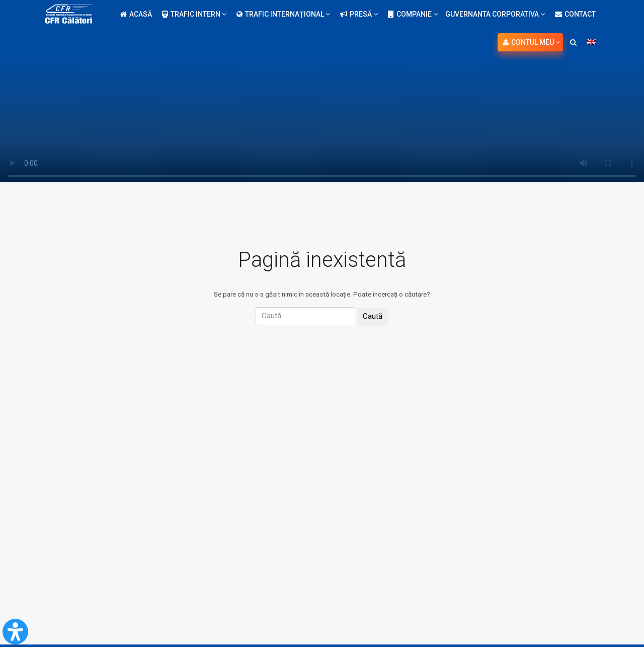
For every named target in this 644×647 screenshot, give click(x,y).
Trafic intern (194, 14)
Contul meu (532, 42)
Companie (413, 14)
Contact (575, 14)
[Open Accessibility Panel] (15, 632)
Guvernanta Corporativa (495, 14)
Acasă (136, 14)
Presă (359, 14)
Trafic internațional (283, 14)
